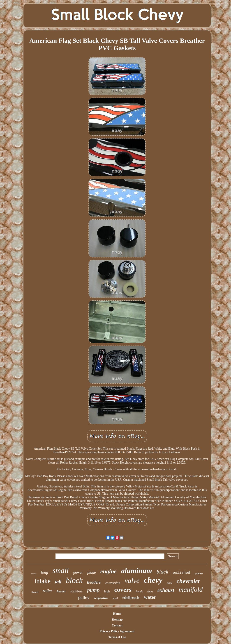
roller (48, 591)
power (78, 572)
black (162, 572)
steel (115, 598)
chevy (153, 580)
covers (123, 590)
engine (109, 571)
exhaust (166, 590)
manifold (191, 589)
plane (92, 572)
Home (117, 614)
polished (181, 573)
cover (34, 574)
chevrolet (188, 581)
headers (94, 582)
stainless (76, 591)
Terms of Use (117, 637)
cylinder (199, 573)
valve (132, 581)
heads (139, 591)
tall (58, 582)
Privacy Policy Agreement (117, 631)
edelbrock (131, 598)
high (107, 591)
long (44, 572)
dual (170, 583)
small (61, 571)
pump (93, 590)
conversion (113, 583)
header (61, 591)
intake (43, 581)
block (74, 580)
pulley (84, 597)
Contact (117, 625)
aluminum (137, 571)
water (150, 597)
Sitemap (117, 620)
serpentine (101, 598)
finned (35, 592)
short (150, 592)
